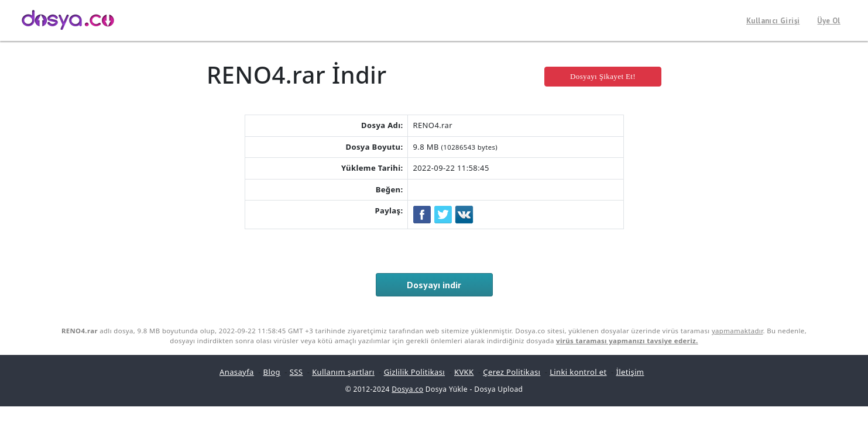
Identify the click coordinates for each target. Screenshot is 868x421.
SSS (296, 372)
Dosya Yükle (447, 389)
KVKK (464, 372)
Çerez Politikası (512, 372)
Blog (272, 372)
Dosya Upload (498, 389)
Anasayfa (237, 372)
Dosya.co (407, 389)
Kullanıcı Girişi (773, 21)
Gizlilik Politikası (414, 372)
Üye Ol (828, 21)
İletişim (630, 372)
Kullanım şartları (343, 372)
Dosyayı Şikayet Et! (603, 76)
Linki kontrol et (578, 372)
